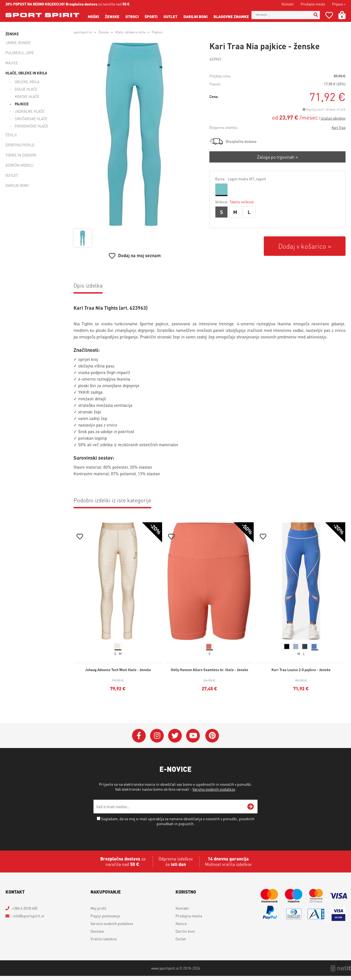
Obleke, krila (27, 82)
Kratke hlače (27, 96)
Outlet (170, 16)
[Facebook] (139, 736)
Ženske (112, 16)
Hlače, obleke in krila (26, 73)
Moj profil (98, 908)
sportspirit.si (83, 32)
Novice (262, 16)
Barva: (241, 179)
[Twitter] (175, 736)
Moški (93, 16)
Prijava (339, 4)
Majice (12, 63)
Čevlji (11, 135)
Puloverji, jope (20, 53)
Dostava (97, 931)
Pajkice (22, 104)
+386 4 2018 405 (25, 908)
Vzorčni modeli (20, 165)
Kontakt (288, 4)
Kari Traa (339, 127)
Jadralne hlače (30, 111)
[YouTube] (193, 736)
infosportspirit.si (28, 916)
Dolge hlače (26, 89)
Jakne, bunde (18, 43)
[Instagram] (157, 736)
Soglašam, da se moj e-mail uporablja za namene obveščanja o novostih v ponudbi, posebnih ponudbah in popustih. (178, 821)
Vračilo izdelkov (104, 939)
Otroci (132, 16)
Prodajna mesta (313, 4)
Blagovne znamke (231, 16)
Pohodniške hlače (32, 126)
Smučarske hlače (31, 119)
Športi (151, 16)
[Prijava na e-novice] (251, 807)
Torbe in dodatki (21, 155)
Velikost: (234, 202)
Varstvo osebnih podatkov (214, 789)
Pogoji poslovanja (105, 916)
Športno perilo (20, 145)
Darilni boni (195, 16)
